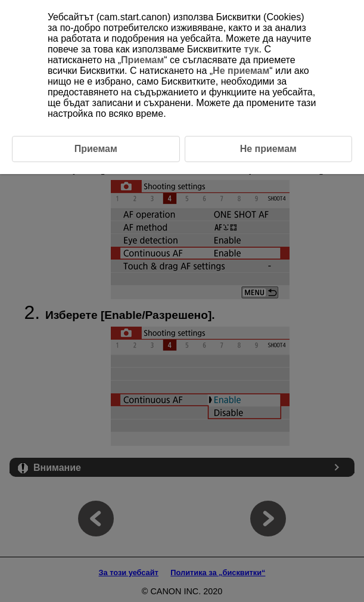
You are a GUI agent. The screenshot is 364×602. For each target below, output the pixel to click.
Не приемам (241, 71)
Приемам (142, 60)
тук (251, 49)
